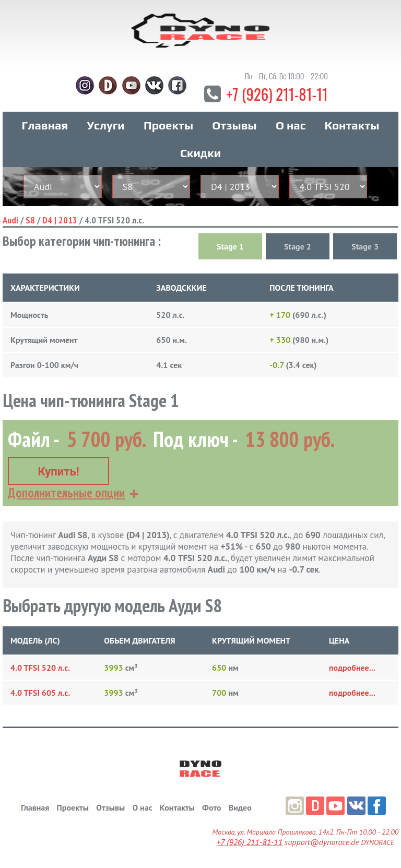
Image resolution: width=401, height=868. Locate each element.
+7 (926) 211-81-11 (277, 98)
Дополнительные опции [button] (66, 493)
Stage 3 (365, 251)
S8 (30, 225)
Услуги (106, 130)
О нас (291, 130)
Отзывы (234, 130)
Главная (45, 130)
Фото (211, 807)
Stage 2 (298, 251)
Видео (240, 807)
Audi (10, 225)
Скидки (200, 158)
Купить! (58, 472)
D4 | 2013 (60, 225)
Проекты (168, 130)
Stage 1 (230, 251)
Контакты (352, 130)
